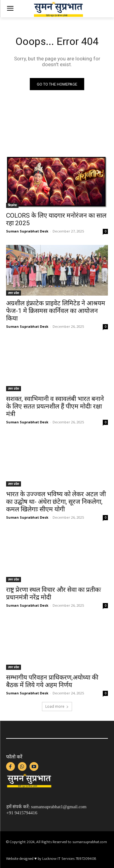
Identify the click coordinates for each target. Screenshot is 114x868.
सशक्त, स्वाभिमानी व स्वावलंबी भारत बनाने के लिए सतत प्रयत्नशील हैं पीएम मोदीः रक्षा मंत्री (55, 406)
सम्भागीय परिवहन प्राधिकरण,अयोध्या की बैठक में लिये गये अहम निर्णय (52, 681)
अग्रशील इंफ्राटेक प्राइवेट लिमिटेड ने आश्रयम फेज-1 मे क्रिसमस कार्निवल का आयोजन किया (56, 311)
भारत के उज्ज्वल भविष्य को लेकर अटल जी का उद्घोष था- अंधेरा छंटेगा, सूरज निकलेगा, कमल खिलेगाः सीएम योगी (56, 502)
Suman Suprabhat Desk (27, 231)
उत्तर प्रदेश (14, 293)
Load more (57, 706)
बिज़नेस (12, 205)
